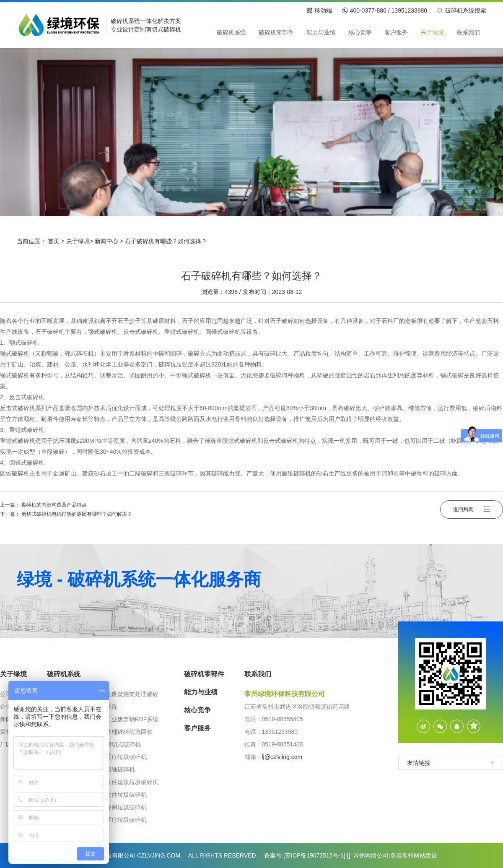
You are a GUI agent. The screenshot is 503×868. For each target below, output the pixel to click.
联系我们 (258, 674)
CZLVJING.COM (159, 855)
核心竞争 (197, 710)
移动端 (319, 10)
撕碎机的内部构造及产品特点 (54, 505)
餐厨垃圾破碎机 (126, 807)
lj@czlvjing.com (282, 757)
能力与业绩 (201, 692)
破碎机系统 (64, 674)
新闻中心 (106, 241)
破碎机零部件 (204, 674)
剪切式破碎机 (163, 29)
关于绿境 (78, 241)
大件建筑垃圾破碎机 (132, 782)
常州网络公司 (371, 855)
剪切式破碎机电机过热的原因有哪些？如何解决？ (77, 514)
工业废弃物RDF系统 (132, 719)
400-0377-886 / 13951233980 (385, 10)
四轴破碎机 (120, 769)
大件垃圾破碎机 (126, 795)
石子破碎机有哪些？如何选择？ (166, 241)
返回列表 (472, 509)
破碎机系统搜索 (462, 10)
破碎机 (119, 21)
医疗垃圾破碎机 (126, 757)
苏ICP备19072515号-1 (314, 855)
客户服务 (197, 728)
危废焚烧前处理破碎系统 (132, 700)
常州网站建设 (420, 855)
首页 (54, 241)
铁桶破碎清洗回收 (129, 732)
